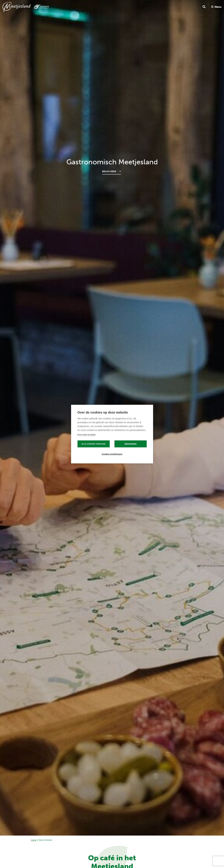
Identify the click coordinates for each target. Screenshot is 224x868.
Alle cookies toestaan (94, 444)
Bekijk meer (109, 171)
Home (34, 840)
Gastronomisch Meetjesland (112, 162)
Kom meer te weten (87, 434)
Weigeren (130, 444)
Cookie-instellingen (112, 454)
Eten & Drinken (46, 840)
